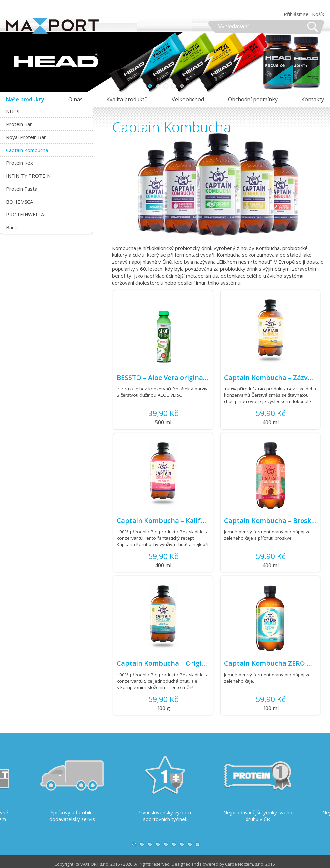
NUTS (13, 111)
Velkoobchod (188, 99)
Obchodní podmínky (253, 99)
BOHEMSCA (20, 202)
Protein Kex (20, 163)
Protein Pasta (22, 189)
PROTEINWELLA (25, 214)
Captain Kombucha (27, 150)
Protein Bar (19, 124)
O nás (75, 99)
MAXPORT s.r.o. (94, 864)
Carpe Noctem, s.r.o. (245, 864)
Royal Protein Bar (26, 137)
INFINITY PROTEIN (28, 176)
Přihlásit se (296, 14)
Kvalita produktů (127, 99)
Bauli (11, 227)
